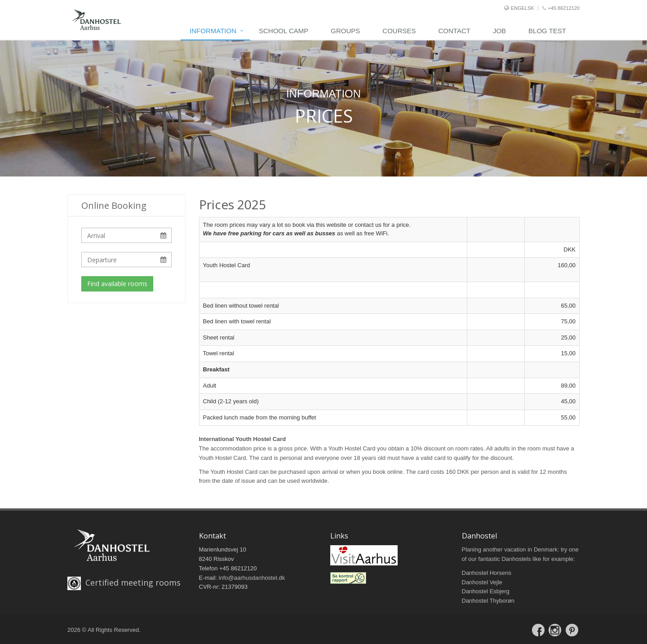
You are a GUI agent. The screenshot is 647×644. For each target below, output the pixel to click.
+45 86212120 (561, 8)
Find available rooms (117, 284)
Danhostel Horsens (487, 573)
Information (213, 31)
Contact (454, 31)
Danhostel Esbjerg (486, 591)
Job (499, 31)
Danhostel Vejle (482, 582)
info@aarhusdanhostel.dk (252, 578)
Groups (345, 31)
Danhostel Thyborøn (488, 601)
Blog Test (547, 31)
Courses (399, 31)
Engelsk (523, 8)
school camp (284, 31)
